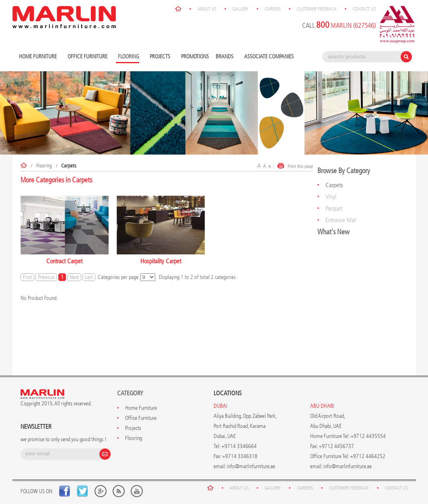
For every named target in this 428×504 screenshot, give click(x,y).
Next (74, 277)
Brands (225, 57)
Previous (46, 277)
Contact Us (364, 9)
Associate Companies (269, 57)
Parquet (334, 208)
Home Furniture (39, 57)
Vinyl (331, 197)
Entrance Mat (341, 220)
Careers (273, 9)
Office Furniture (88, 57)
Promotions (195, 57)
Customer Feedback (317, 9)
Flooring (44, 166)
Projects (161, 57)
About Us (207, 9)
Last (89, 277)
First (27, 277)
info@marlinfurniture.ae (251, 466)
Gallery (241, 9)
